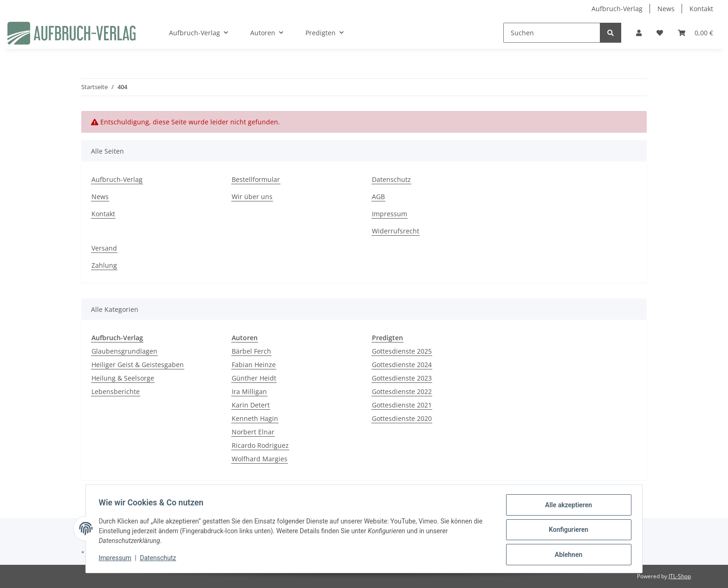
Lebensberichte (116, 391)
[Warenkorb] (695, 33)
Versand (104, 248)
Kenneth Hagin (255, 418)
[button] (639, 33)
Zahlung (104, 265)
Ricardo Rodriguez (260, 445)
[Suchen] (552, 33)
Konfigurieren (566, 531)
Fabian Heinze (254, 365)
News (666, 9)
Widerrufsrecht (396, 231)
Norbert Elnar (253, 432)
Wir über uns (252, 197)
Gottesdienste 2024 (402, 365)
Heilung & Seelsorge (123, 378)
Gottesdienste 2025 (402, 351)
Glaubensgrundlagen (124, 351)
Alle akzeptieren (566, 507)
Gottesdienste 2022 (402, 391)
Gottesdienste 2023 (402, 378)
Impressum (390, 214)
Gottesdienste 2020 (402, 418)
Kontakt (701, 9)
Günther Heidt (254, 378)
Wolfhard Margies (260, 459)
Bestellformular (256, 179)
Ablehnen (566, 555)
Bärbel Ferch (251, 351)
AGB (378, 197)
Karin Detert (251, 405)
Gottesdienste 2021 (402, 405)
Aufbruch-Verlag (617, 9)
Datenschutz (391, 179)
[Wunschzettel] (660, 33)
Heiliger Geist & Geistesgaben (138, 365)
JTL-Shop (680, 576)
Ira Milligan (249, 391)
